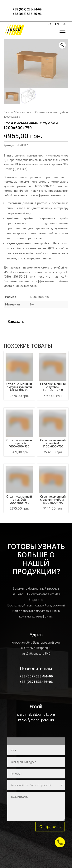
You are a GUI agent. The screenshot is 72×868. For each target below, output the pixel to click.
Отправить (50, 827)
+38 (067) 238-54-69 (27, 9)
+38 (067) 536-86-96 (27, 14)
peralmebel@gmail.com (36, 714)
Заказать (16, 321)
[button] (62, 45)
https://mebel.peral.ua (36, 720)
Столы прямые (24, 112)
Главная (8, 112)
